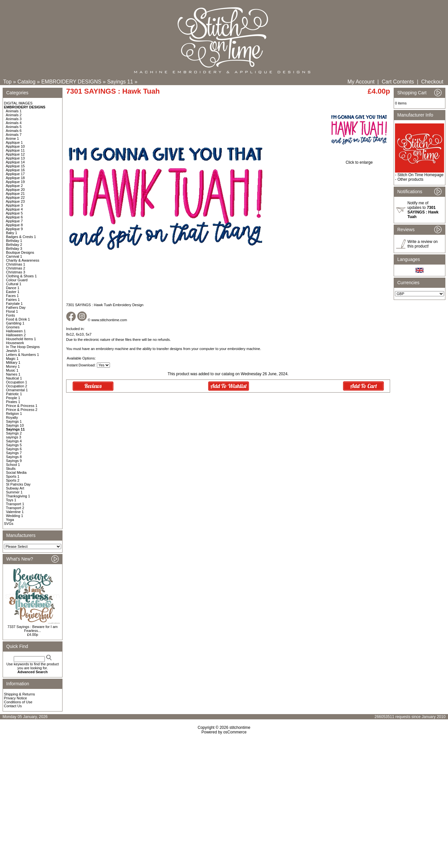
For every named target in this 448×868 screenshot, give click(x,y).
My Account (361, 82)
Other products (410, 179)
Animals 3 (14, 119)
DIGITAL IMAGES (18, 103)
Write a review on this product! (422, 244)
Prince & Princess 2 (22, 410)
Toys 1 (11, 500)
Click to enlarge (359, 161)
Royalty (12, 417)
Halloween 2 (16, 335)
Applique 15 (15, 166)
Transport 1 (15, 504)
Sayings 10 (15, 425)
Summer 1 (14, 492)
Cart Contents (398, 82)
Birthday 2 (14, 245)
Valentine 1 (15, 512)
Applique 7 (14, 221)
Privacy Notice (15, 698)
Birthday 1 (14, 241)
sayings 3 (13, 437)
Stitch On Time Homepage (420, 175)
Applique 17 (15, 174)
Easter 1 (13, 292)
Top (8, 82)
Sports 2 (13, 480)
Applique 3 (14, 205)
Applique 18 (15, 178)
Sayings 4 (14, 441)
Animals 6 (14, 131)
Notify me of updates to (423, 210)
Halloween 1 (16, 331)
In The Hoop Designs (23, 347)
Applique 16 (15, 170)
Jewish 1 (13, 351)
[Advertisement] (224, 791)
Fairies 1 (13, 300)
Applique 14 (15, 162)
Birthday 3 (14, 249)
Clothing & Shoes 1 (21, 276)
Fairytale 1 (14, 304)
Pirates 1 (13, 402)
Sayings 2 (14, 433)
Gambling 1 (15, 323)
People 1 (13, 398)
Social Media (16, 472)
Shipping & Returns (19, 694)
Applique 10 (15, 146)
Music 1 (12, 370)
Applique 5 (14, 213)
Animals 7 (14, 135)
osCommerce (235, 732)
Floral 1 (12, 311)
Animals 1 (14, 111)
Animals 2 (14, 115)
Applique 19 (15, 182)
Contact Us (13, 706)
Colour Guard (17, 280)
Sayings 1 (14, 421)
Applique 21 (15, 194)
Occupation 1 (17, 382)
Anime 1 (12, 139)
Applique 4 (14, 209)
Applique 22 (15, 197)
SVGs (9, 524)
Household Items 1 (21, 339)
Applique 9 (14, 229)
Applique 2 (14, 186)
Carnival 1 (14, 256)
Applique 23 (15, 201)
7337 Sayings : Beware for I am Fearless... (33, 629)
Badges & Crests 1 (21, 237)
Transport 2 (15, 508)
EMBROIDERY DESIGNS (71, 82)
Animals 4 (14, 123)
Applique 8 (14, 225)
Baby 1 (11, 233)
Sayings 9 (14, 461)
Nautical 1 (14, 378)
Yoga (10, 520)
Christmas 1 (16, 264)
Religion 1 (14, 414)
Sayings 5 (14, 445)
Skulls (11, 469)
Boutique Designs (20, 252)
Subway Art (15, 488)
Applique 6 (14, 217)
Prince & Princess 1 (22, 406)
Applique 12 (15, 154)
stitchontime (240, 728)
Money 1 (13, 366)
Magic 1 (12, 359)
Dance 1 (13, 288)
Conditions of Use (18, 702)
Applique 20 (15, 190)
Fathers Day (16, 307)
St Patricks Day (18, 484)
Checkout (432, 82)
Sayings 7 (14, 453)
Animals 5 (14, 127)
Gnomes (13, 327)
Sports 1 (13, 476)
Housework (15, 343)
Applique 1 (14, 142)
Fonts (10, 315)
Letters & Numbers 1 (22, 355)
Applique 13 (15, 158)
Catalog (26, 82)
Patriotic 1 (14, 394)
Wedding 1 (14, 516)
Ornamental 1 (17, 390)
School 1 (13, 465)
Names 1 (13, 374)
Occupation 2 (17, 386)
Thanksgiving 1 (18, 496)
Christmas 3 (16, 272)
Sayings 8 (14, 457)
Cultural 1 (14, 284)
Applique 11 (15, 150)
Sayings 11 (120, 82)
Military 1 (13, 362)
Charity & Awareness (23, 260)
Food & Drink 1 (18, 319)
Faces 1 (12, 296)
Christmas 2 (16, 268)
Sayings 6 (14, 449)
